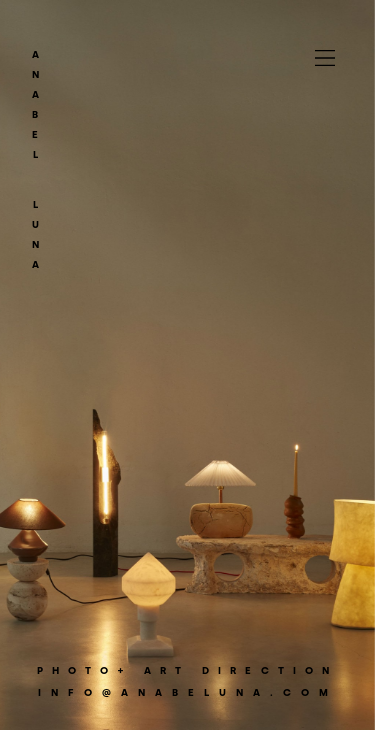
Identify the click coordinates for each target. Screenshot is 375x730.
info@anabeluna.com (188, 692)
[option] (187, 365)
